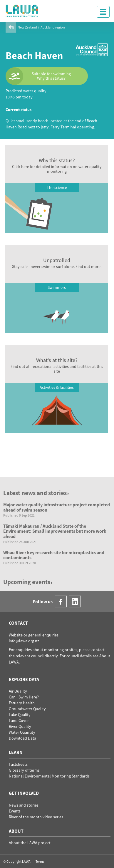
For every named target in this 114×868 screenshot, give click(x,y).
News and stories (24, 805)
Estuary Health (22, 703)
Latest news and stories (37, 493)
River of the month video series (36, 817)
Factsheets (18, 764)
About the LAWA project (30, 843)
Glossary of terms (24, 770)
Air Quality (18, 691)
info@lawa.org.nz (24, 641)
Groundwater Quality (27, 709)
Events (15, 811)
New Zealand (27, 27)
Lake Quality (20, 715)
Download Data (22, 738)
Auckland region (53, 27)
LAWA (22, 11)
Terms (40, 861)
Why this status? (51, 78)
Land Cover (19, 720)
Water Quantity (22, 732)
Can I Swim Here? (24, 697)
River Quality (20, 726)
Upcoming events (28, 582)
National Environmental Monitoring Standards (49, 776)
